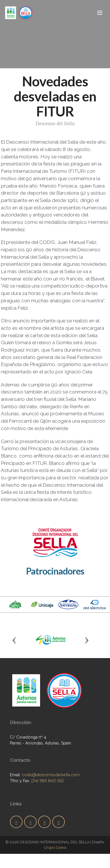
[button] (14, 640)
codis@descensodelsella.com (51, 775)
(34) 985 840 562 (47, 781)
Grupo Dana (55, 847)
